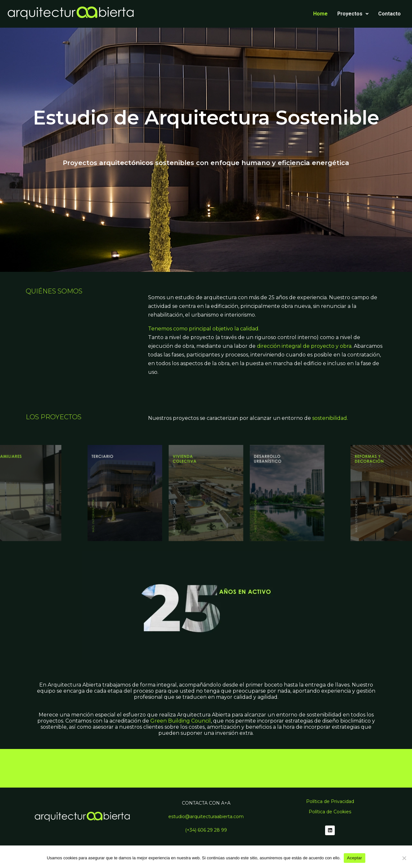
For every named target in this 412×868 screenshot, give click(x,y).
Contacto (389, 14)
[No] (404, 858)
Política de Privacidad (330, 801)
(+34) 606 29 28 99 (206, 830)
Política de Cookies (330, 812)
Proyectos (353, 14)
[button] (353, 14)
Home (320, 14)
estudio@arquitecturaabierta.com (206, 817)
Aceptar (355, 858)
